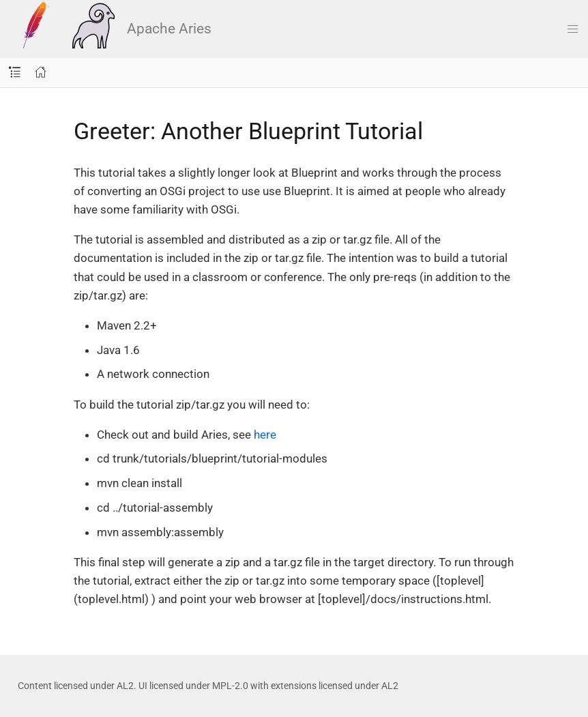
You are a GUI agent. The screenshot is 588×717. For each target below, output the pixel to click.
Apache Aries (112, 29)
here (265, 435)
